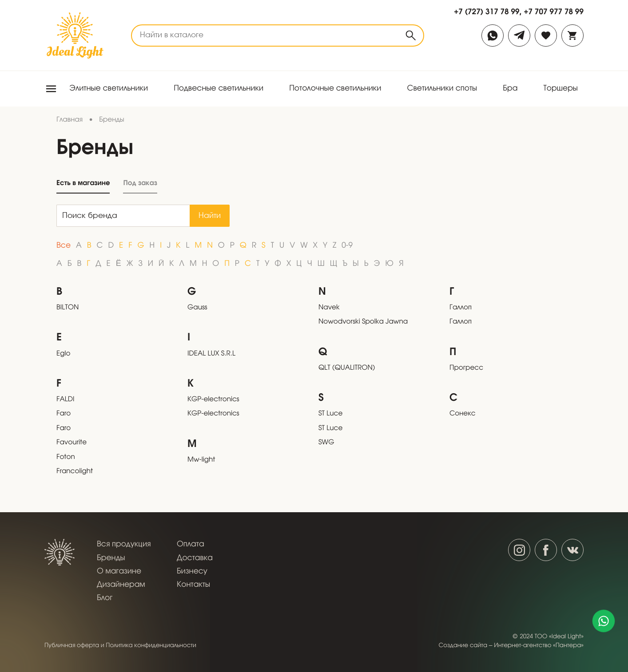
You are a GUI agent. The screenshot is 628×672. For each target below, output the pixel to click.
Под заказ (140, 183)
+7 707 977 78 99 (554, 12)
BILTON (68, 308)
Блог (105, 598)
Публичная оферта (72, 646)
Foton (66, 458)
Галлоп (461, 308)
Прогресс (466, 368)
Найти (210, 216)
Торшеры (560, 89)
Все (64, 246)
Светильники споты (442, 89)
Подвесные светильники (219, 89)
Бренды (111, 558)
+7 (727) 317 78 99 (487, 12)
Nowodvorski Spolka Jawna (363, 322)
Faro (64, 414)
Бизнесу (192, 571)
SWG (326, 443)
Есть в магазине (83, 183)
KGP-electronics (213, 400)
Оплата (191, 544)
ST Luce (330, 414)
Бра (510, 89)
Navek (329, 308)
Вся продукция (124, 544)
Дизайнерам (121, 585)
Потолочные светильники (335, 89)
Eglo (63, 354)
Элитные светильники (109, 89)
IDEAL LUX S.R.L (211, 354)
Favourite (72, 443)
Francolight (75, 472)
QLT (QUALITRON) (347, 368)
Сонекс (463, 414)
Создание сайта (463, 646)
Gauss (197, 308)
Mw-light (201, 460)
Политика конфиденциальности (151, 646)
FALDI (65, 400)
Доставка (195, 558)
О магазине (119, 571)
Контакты (193, 585)
